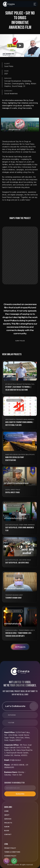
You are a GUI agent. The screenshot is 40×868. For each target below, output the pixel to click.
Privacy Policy (10, 848)
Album (7, 827)
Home (6, 811)
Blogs (7, 830)
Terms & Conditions (12, 852)
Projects (8, 823)
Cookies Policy (10, 856)
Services (8, 819)
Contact (8, 834)
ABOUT (7, 815)
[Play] (20, 46)
